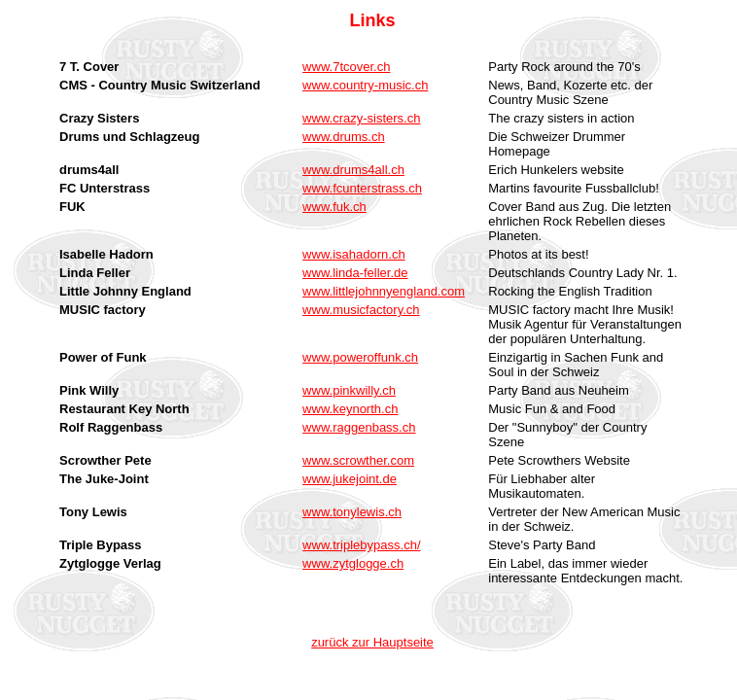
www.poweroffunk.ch (360, 357)
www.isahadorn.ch (354, 254)
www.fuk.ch (334, 207)
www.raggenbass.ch (359, 427)
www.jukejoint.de (350, 479)
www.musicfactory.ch (361, 310)
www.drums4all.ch (353, 170)
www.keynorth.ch (350, 409)
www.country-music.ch (365, 85)
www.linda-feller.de (355, 273)
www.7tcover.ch (346, 67)
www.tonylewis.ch (352, 512)
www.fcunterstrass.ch (362, 188)
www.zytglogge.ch (353, 563)
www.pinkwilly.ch (349, 390)
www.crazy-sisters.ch (361, 118)
